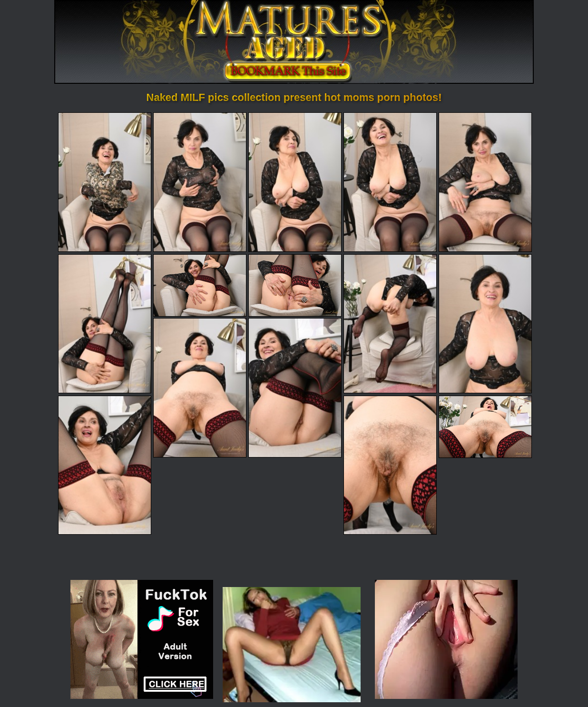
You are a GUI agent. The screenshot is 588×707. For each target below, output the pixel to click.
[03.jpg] (295, 182)
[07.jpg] (200, 285)
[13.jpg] (105, 465)
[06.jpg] (105, 324)
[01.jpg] (105, 182)
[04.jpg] (390, 182)
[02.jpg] (200, 182)
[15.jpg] (485, 427)
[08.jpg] (295, 285)
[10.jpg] (485, 324)
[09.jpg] (390, 324)
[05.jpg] (485, 182)
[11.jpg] (200, 388)
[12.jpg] (295, 388)
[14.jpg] (390, 465)
